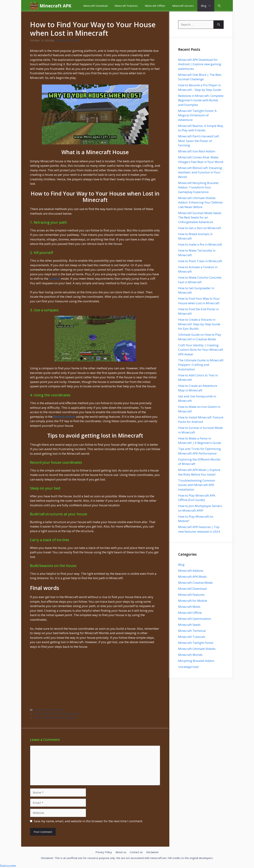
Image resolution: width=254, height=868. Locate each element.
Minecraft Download (95, 6)
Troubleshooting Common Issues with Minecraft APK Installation (197, 485)
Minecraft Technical (192, 631)
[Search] (219, 25)
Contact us (136, 852)
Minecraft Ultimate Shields (197, 649)
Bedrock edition (64, 417)
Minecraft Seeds (189, 625)
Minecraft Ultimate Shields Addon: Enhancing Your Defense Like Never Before (200, 202)
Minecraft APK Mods (192, 577)
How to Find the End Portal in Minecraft (57, 714)
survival (55, 279)
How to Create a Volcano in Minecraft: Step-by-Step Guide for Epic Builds (199, 324)
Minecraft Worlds (190, 655)
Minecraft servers (183, 6)
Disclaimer (152, 852)
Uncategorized (188, 667)
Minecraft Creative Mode (195, 583)
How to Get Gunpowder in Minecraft (55, 717)
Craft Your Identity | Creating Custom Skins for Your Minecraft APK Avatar (201, 350)
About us (121, 852)
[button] (219, 6)
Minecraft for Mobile (193, 601)
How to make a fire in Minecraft (200, 244)
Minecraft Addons (191, 571)
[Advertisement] (95, 678)
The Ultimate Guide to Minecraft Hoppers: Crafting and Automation (201, 365)
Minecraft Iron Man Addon (197, 151)
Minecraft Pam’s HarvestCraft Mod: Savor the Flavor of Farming (199, 141)
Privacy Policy (104, 852)
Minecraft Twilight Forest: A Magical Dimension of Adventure (197, 115)
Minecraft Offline (155, 6)
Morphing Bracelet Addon (196, 661)
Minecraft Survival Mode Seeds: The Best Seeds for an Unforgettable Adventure (200, 217)
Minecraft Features (126, 6)
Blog (208, 6)
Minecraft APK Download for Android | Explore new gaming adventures (200, 64)
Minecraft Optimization (195, 619)
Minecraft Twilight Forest (196, 643)
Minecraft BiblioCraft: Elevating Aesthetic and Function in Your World (200, 172)
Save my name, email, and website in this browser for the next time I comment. (88, 821)
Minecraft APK (55, 6)
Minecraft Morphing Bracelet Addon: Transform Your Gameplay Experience (198, 187)
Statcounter (8, 866)
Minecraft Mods (189, 607)
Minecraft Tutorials (52, 710)
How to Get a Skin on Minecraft (200, 228)
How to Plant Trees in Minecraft (200, 261)
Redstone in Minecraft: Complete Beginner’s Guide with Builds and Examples (201, 100)
